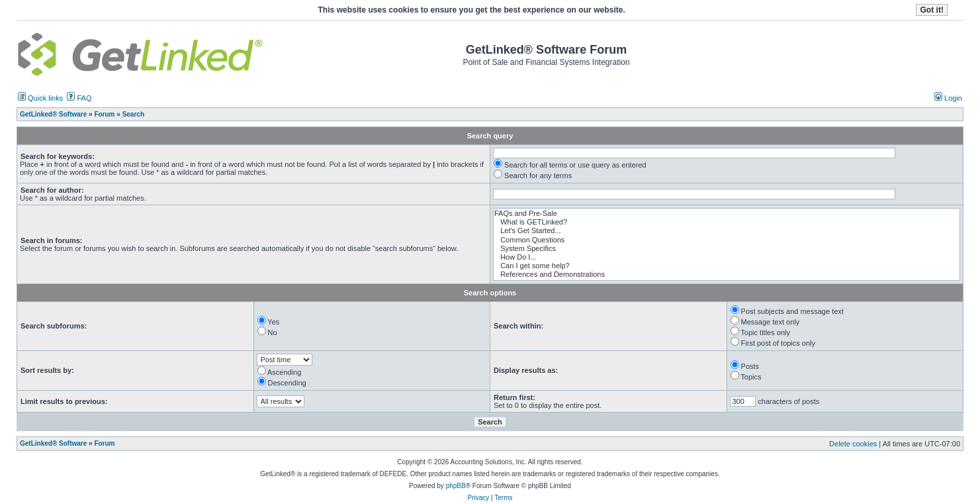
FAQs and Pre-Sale (727, 214)
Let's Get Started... (727, 231)
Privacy (478, 498)
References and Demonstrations (727, 275)
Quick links (40, 98)
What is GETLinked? (727, 222)
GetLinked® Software (53, 443)
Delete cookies (853, 444)
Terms (503, 498)
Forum (104, 443)
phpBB (456, 486)
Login (948, 98)
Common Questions (727, 240)
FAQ (79, 98)
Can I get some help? (727, 266)
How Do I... (727, 257)
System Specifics (727, 249)
